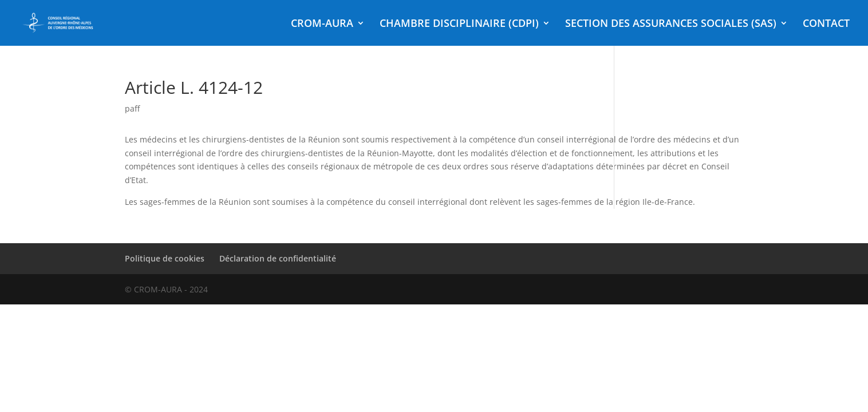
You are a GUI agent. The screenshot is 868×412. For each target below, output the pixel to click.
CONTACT (826, 24)
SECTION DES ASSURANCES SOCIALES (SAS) (671, 24)
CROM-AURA (322, 24)
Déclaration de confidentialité (278, 258)
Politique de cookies (165, 258)
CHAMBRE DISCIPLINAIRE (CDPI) (459, 24)
